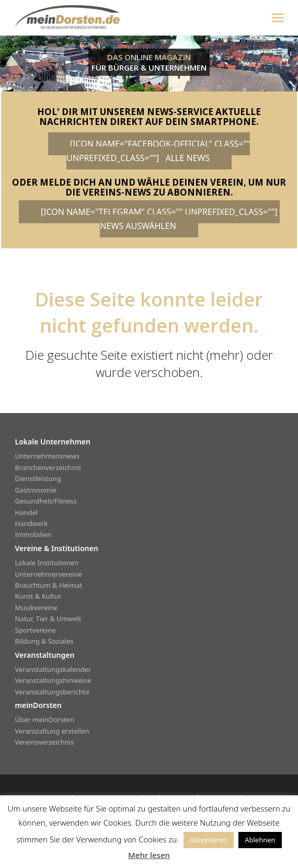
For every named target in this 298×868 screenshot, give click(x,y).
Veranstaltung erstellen (52, 731)
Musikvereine (36, 608)
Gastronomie (36, 490)
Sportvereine (36, 630)
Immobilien (33, 534)
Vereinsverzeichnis (45, 742)
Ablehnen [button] (260, 840)
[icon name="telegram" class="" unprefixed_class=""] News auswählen (160, 219)
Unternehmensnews (48, 456)
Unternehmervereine (49, 574)
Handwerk (32, 523)
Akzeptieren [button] (209, 840)
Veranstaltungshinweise (53, 680)
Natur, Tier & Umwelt (48, 619)
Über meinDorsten (45, 719)
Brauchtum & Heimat (49, 585)
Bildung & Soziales (44, 641)
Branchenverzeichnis (48, 467)
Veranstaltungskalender (53, 669)
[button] (278, 18)
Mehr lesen (149, 855)
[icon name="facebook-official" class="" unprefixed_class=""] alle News (158, 151)
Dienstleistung (38, 478)
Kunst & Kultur (38, 596)
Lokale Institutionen (47, 563)
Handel (27, 512)
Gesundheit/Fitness (46, 501)
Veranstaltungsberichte (52, 692)
